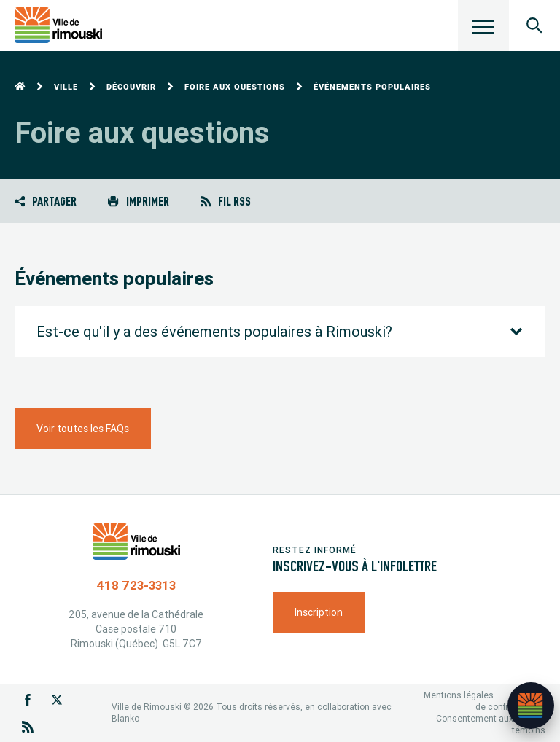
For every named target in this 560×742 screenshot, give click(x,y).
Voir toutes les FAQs (83, 429)
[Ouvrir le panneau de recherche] (534, 26)
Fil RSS (226, 201)
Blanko (125, 718)
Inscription (319, 612)
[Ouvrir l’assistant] (531, 706)
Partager (46, 201)
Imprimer (138, 201)
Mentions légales (459, 695)
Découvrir (131, 87)
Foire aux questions (235, 87)
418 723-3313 (136, 585)
